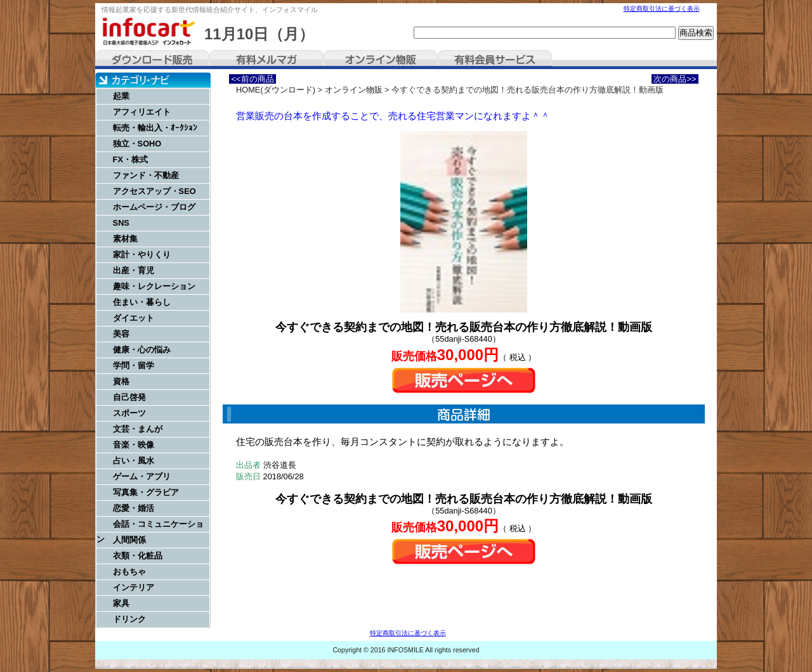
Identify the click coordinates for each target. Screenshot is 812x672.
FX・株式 (130, 159)
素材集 (125, 239)
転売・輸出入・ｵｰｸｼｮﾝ (155, 128)
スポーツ (129, 413)
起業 (121, 96)
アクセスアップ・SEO (154, 191)
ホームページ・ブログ (154, 207)
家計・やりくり (142, 255)
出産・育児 (134, 270)
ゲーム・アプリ (142, 476)
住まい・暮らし (142, 302)
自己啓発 (129, 397)
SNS (121, 223)
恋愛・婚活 (134, 508)
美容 (121, 334)
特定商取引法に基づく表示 (662, 9)
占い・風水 (134, 461)
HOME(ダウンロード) (276, 90)
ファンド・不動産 (146, 175)
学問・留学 (134, 365)
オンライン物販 (381, 60)
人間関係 (129, 540)
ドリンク (129, 619)
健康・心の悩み (142, 350)
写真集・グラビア (146, 492)
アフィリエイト (142, 112)
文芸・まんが (138, 429)
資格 (121, 381)
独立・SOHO (137, 144)
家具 (121, 603)
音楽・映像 (134, 445)
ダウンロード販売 (152, 60)
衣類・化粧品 (138, 556)
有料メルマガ (266, 60)
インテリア (134, 587)
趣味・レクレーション (154, 286)
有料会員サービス (495, 60)
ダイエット (134, 318)
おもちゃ (129, 572)
